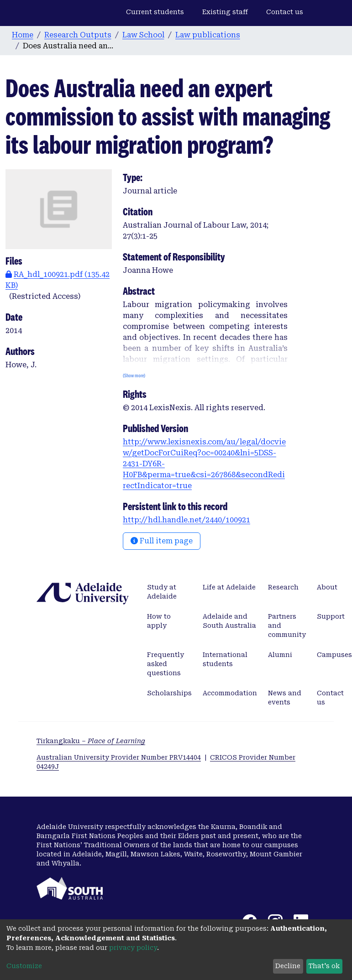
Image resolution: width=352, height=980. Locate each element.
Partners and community (287, 626)
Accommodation (230, 693)
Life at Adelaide (229, 587)
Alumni (280, 655)
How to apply (159, 621)
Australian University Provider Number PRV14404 (119, 757)
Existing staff (225, 12)
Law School (143, 35)
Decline (288, 966)
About (327, 587)
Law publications (208, 35)
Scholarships (169, 693)
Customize (24, 966)
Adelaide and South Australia (229, 621)
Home (23, 35)
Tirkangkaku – (91, 741)
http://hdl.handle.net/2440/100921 (187, 520)
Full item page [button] (162, 541)
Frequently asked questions (165, 664)
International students (225, 659)
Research (283, 587)
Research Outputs (78, 35)
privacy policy (133, 948)
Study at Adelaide (162, 592)
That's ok (324, 966)
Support (331, 616)
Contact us (285, 12)
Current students (155, 12)
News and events (285, 698)
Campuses (334, 655)
